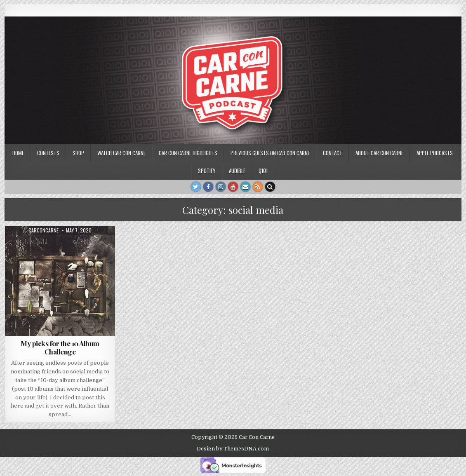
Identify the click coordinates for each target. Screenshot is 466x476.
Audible (237, 171)
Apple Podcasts (435, 153)
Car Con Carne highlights (188, 153)
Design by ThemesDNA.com (233, 449)
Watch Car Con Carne (121, 153)
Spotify (207, 171)
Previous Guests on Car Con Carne (270, 153)
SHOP (78, 153)
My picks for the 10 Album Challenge (60, 347)
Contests (48, 153)
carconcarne (44, 230)
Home (18, 153)
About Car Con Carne (379, 153)
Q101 (263, 171)
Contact (333, 153)
